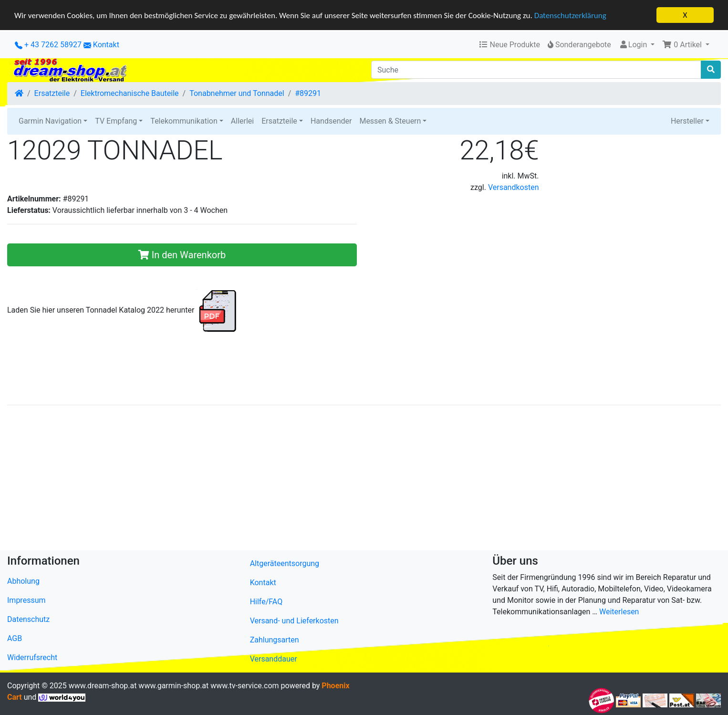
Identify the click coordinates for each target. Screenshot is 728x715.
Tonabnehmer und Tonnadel (237, 93)
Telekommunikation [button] (184, 121)
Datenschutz (28, 619)
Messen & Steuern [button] (390, 121)
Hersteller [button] (687, 121)
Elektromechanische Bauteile (130, 93)
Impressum (26, 600)
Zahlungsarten (275, 640)
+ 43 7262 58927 (48, 45)
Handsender (331, 121)
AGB (15, 638)
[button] (686, 45)
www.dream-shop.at (103, 686)
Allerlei (242, 121)
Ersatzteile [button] (279, 121)
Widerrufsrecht (32, 657)
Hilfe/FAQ (266, 602)
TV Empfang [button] (116, 121)
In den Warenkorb (182, 255)
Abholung (23, 581)
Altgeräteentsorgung (285, 563)
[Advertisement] (293, 480)
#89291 (308, 93)
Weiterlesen (619, 612)
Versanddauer (274, 659)
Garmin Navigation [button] (50, 121)
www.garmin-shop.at (173, 686)
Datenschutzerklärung (570, 15)
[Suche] (536, 70)
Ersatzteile (52, 93)
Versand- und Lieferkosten (294, 621)
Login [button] (634, 45)
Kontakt (106, 45)
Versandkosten (514, 187)
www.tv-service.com (244, 686)
